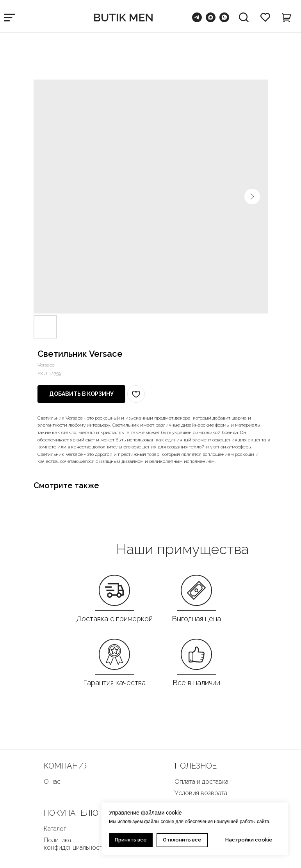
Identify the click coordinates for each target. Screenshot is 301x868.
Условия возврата (201, 793)
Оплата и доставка (201, 782)
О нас (52, 782)
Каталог (55, 829)
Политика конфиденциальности (75, 844)
